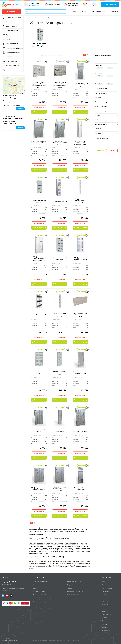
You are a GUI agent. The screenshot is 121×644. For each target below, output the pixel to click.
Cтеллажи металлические (14, 18)
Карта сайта (106, 628)
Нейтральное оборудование (14, 48)
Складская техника (12, 57)
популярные (43, 55)
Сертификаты (106, 601)
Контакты (115, 12)
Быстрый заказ (39, 107)
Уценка (8, 70)
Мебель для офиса (12, 26)
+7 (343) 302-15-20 (9, 582)
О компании (105, 592)
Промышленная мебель (13, 53)
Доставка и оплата (99, 12)
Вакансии (105, 611)
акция (50, 55)
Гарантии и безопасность (110, 608)
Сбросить (112, 151)
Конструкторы (106, 631)
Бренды (104, 624)
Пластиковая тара (11, 61)
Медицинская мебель (12, 44)
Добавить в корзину (39, 112)
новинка (55, 55)
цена (60, 55)
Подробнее (20, 109)
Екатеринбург (35, 6)
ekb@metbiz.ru (55, 4)
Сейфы (8, 39)
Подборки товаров (108, 614)
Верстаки (9, 35)
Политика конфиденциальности (10, 641)
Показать (101, 151)
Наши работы (106, 605)
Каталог (12, 12)
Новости (105, 595)
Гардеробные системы (13, 31)
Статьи (104, 598)
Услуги (74, 12)
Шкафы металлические (13, 22)
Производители (107, 621)
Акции (84, 12)
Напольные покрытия (12, 66)
